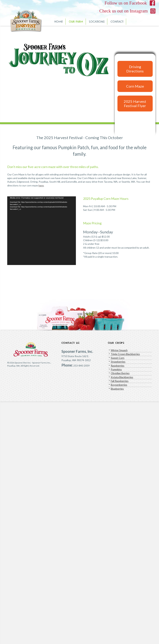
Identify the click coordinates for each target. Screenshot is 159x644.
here (41, 185)
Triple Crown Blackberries (125, 354)
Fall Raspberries (120, 381)
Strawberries (118, 362)
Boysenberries (119, 385)
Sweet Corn (118, 358)
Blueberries (117, 389)
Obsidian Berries (120, 373)
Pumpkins (116, 369)
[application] (42, 231)
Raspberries (118, 366)
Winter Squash (119, 350)
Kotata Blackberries (122, 377)
